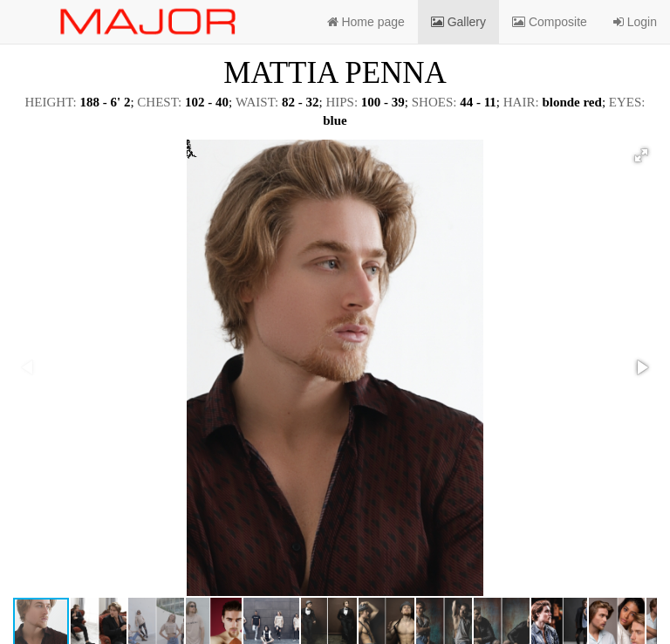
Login (635, 22)
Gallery (458, 22)
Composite (550, 22)
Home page (366, 22)
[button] (641, 155)
